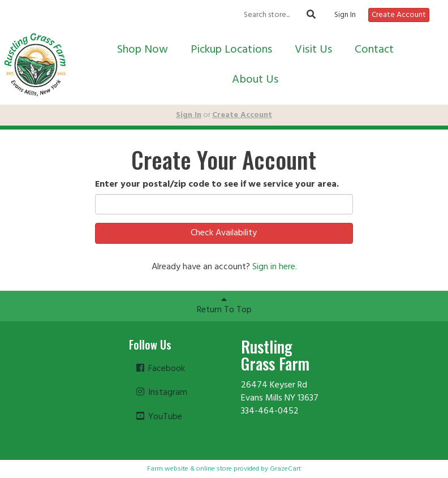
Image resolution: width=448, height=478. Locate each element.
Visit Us (313, 50)
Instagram (161, 393)
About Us (255, 80)
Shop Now (143, 50)
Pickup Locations (231, 50)
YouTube (158, 417)
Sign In (345, 15)
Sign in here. (275, 267)
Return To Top (224, 306)
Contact (374, 50)
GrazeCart (285, 469)
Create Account (399, 15)
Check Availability (224, 233)
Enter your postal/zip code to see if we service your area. (217, 185)
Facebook (160, 369)
